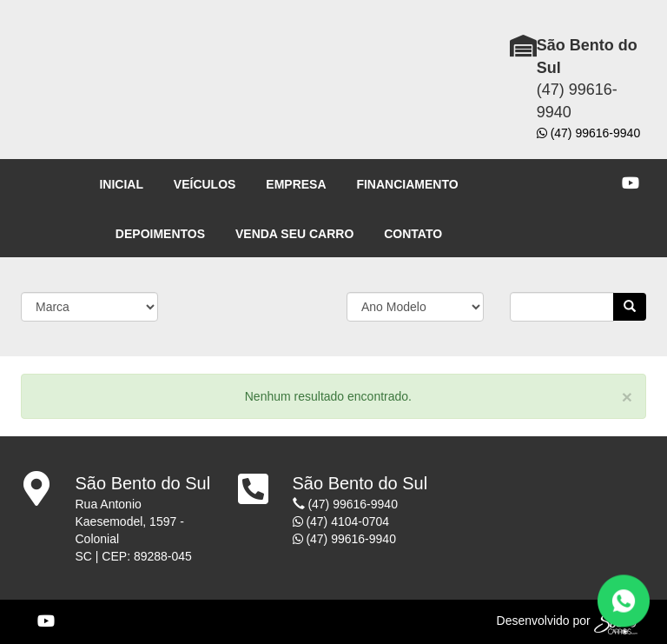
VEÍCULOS (205, 184)
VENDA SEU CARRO (294, 234)
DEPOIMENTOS (160, 234)
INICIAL (121, 184)
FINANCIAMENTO (407, 184)
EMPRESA (296, 184)
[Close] (627, 397)
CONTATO (413, 234)
